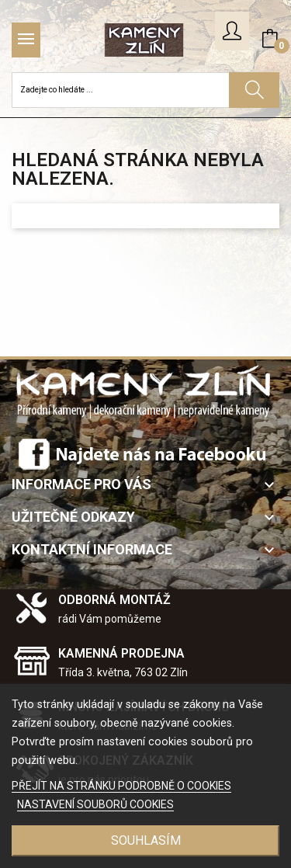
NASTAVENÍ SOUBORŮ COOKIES (95, 804)
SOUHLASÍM (146, 840)
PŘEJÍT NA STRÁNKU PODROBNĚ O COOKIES (121, 786)
